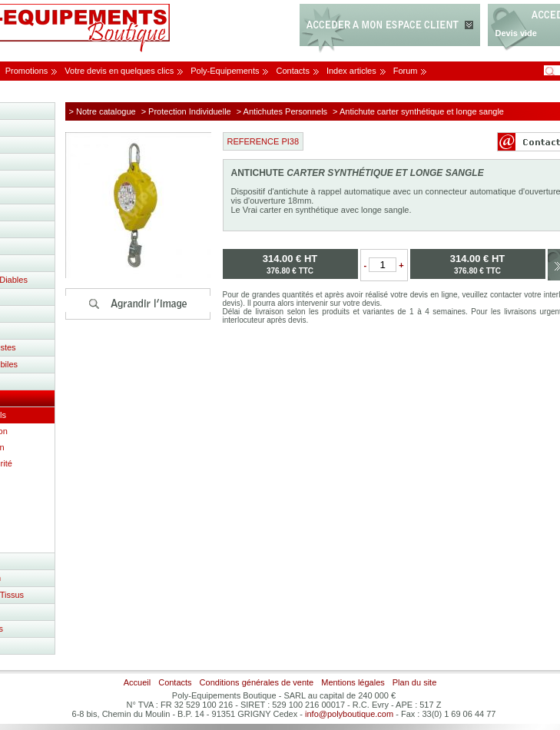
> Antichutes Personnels (282, 111)
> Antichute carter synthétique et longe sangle (418, 111)
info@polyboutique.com (349, 714)
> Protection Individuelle (186, 111)
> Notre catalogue (103, 111)
